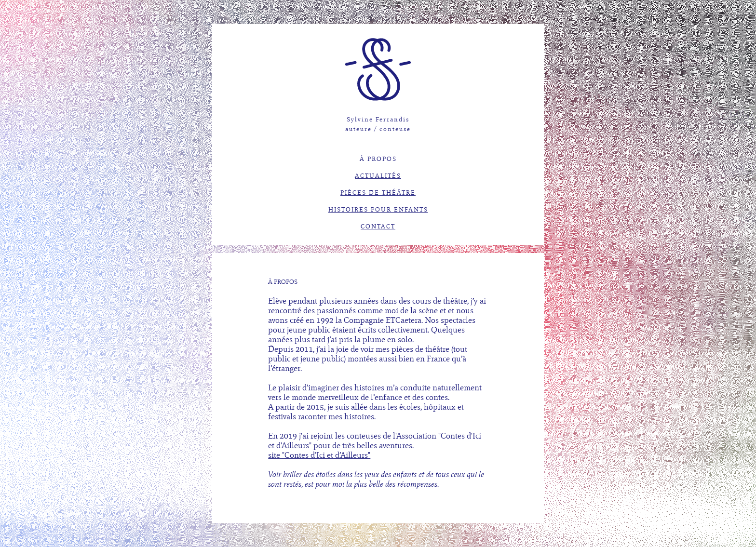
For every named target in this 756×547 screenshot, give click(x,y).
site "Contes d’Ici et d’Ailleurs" (319, 455)
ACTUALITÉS (378, 176)
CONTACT (378, 227)
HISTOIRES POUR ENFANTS (378, 210)
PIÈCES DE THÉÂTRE (378, 193)
